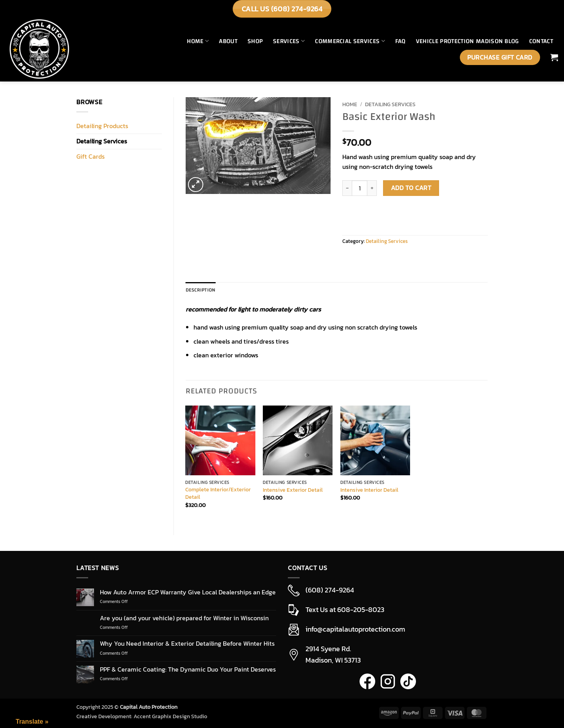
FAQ (400, 41)
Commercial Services (350, 41)
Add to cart (411, 188)
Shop (255, 41)
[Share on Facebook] (350, 259)
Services (289, 41)
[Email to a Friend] (390, 259)
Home (198, 41)
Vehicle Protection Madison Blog (467, 41)
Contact (541, 41)
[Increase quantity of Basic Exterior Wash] (372, 188)
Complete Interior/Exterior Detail (218, 493)
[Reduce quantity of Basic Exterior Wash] (347, 188)
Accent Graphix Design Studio (170, 716)
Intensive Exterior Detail (293, 490)
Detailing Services (102, 141)
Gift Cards (90, 156)
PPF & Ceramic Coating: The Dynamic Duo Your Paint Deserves (188, 669)
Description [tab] (201, 290)
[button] (554, 57)
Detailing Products (102, 126)
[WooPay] (350, 214)
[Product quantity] (360, 188)
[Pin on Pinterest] (409, 259)
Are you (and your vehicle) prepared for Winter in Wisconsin (184, 618)
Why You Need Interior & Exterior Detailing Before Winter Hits (187, 644)
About (228, 41)
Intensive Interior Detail (369, 490)
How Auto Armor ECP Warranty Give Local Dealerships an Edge (188, 592)
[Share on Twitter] (370, 259)
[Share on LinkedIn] (429, 259)
